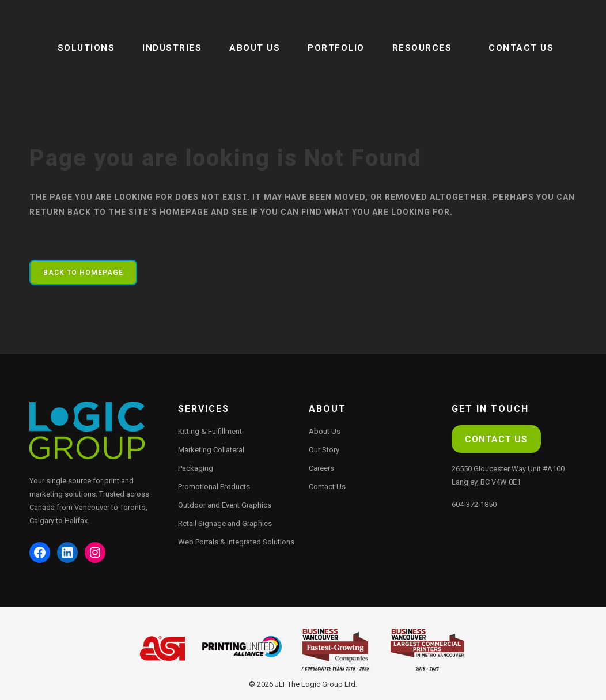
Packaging (196, 468)
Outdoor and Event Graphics (225, 505)
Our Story (324, 450)
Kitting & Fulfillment (210, 431)
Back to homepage (83, 273)
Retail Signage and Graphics (225, 523)
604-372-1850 (474, 504)
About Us (325, 431)
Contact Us (327, 487)
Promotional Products (214, 487)
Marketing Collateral (211, 450)
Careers (321, 468)
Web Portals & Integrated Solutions (236, 542)
